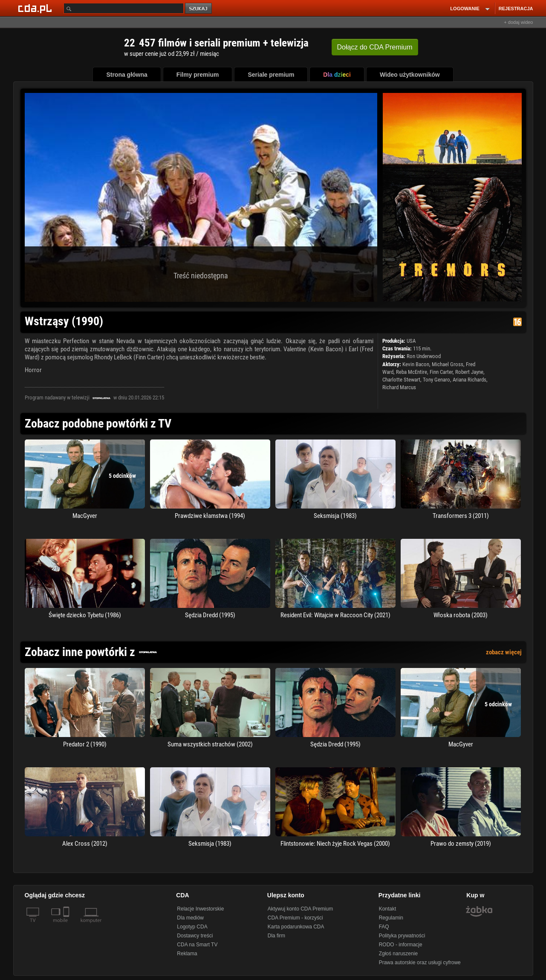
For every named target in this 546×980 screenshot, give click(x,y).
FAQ (384, 927)
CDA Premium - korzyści (295, 918)
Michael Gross (448, 364)
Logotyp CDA (192, 927)
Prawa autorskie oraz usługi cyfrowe (420, 963)
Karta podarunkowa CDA (296, 927)
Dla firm (276, 936)
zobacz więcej (504, 652)
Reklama (187, 954)
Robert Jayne (469, 372)
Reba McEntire (412, 372)
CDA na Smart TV (197, 945)
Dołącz (375, 47)
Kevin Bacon (416, 364)
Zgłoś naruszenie (398, 954)
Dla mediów (190, 918)
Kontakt (388, 909)
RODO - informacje (401, 945)
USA (411, 341)
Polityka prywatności (402, 936)
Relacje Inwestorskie (200, 909)
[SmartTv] (67, 925)
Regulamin (391, 918)
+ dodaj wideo (518, 22)
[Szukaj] (124, 8)
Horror (33, 370)
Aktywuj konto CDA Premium (300, 909)
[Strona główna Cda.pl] (36, 8)
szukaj (199, 9)
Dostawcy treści (195, 936)
